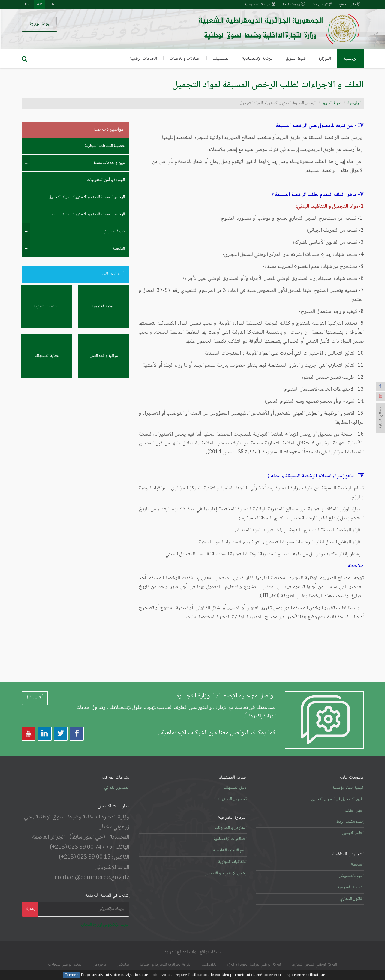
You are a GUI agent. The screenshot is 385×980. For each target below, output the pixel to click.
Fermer (71, 975)
